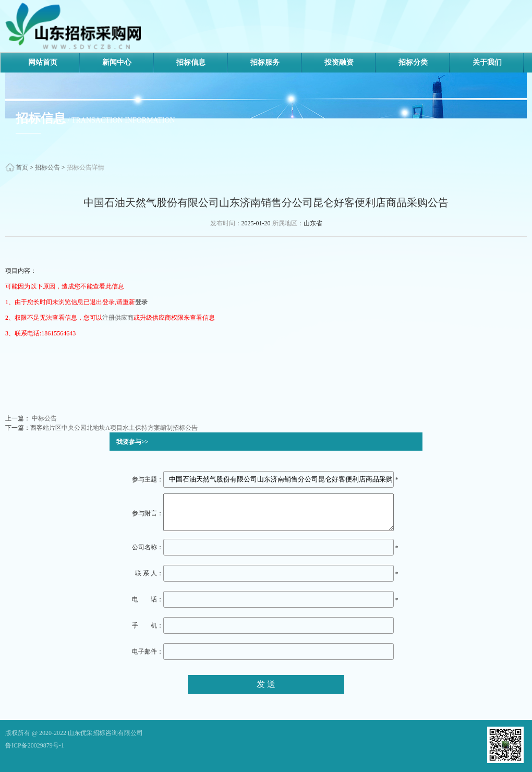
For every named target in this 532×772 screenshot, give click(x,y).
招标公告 (47, 167)
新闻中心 (117, 62)
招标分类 (413, 62)
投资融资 (339, 62)
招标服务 (265, 62)
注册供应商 (118, 318)
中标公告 (44, 418)
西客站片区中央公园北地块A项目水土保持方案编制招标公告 (114, 428)
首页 (22, 167)
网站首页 (43, 62)
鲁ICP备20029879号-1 (35, 745)
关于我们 (487, 62)
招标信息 (191, 62)
